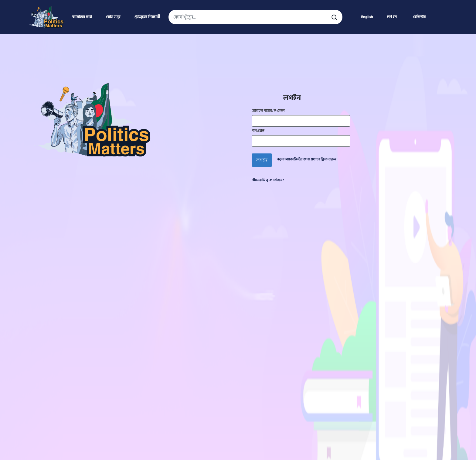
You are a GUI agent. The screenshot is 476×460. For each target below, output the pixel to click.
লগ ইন (392, 17)
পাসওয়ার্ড (258, 131)
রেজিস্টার (420, 17)
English (367, 17)
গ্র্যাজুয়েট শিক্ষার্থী (147, 17)
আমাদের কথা (82, 17)
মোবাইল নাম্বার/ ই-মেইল (268, 111)
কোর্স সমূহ (113, 17)
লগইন (262, 160)
